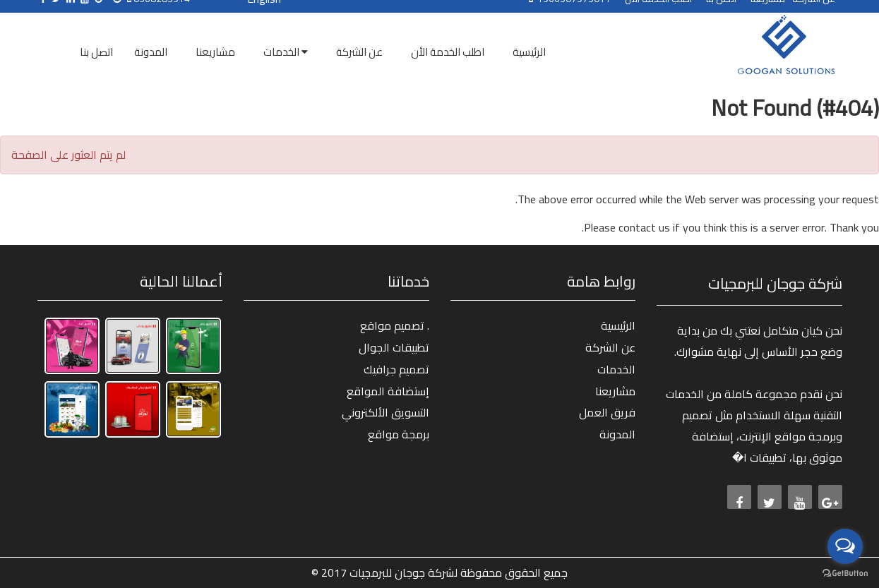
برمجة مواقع (399, 434)
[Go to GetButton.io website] (845, 574)
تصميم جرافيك (396, 369)
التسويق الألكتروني (385, 412)
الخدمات (616, 369)
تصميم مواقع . (395, 325)
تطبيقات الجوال (394, 347)
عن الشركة (610, 347)
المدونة (617, 434)
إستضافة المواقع (388, 391)
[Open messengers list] (845, 546)
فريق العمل (607, 412)
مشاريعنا (615, 391)
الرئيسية (618, 325)
